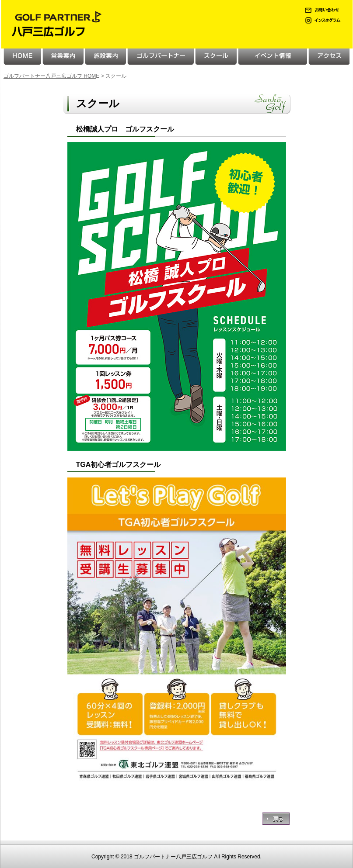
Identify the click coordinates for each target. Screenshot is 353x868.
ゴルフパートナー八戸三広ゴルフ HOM (50, 76)
